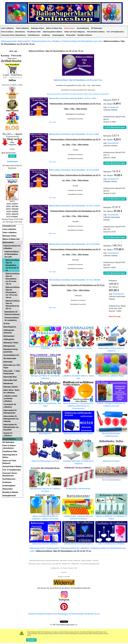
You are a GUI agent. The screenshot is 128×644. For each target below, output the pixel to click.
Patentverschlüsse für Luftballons (46, 41)
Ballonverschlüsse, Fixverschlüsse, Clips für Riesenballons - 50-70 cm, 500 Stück (74, 244)
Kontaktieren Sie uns (92, 614)
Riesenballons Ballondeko (77, 94)
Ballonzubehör (24, 41)
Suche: (12, 149)
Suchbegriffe (40, 614)
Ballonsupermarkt (9, 41)
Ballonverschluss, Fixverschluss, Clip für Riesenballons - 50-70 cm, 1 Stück (72, 98)
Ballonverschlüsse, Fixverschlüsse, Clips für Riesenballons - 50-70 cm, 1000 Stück (75, 280)
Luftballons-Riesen (88, 94)
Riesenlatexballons (104, 94)
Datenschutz (57, 634)
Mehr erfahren (53, 122)
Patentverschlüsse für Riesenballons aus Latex (82, 41)
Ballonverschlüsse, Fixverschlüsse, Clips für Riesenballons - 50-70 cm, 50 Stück (74, 170)
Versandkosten (113, 107)
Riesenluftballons (66, 94)
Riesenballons (96, 94)
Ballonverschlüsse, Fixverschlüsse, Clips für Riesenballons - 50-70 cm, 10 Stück (74, 134)
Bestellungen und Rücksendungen (71, 614)
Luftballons (59, 94)
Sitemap (31, 614)
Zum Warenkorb (12, 162)
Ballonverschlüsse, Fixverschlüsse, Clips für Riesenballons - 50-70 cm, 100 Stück (74, 206)
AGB (61, 561)
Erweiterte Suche (51, 614)
